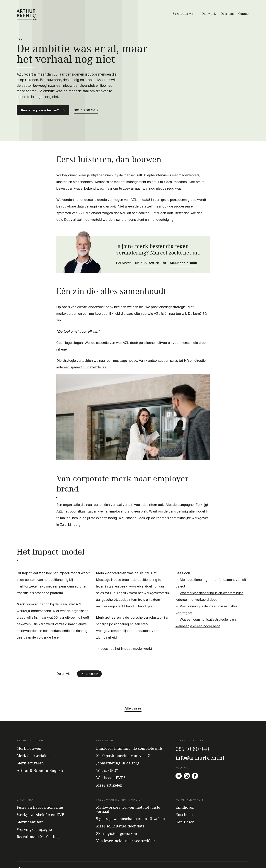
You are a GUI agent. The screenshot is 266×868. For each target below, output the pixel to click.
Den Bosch (185, 808)
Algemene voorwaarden (225, 858)
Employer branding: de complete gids (129, 734)
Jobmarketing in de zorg (118, 749)
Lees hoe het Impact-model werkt (126, 634)
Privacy (245, 858)
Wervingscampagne (34, 815)
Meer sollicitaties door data (120, 812)
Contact (244, 14)
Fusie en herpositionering (40, 793)
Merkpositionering (194, 565)
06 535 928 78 (147, 249)
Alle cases (133, 694)
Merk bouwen (29, 734)
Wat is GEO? (107, 756)
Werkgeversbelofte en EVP (40, 800)
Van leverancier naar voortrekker (126, 827)
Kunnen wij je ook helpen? (40, 103)
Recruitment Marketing (38, 822)
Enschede (184, 800)
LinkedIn (92, 659)
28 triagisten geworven (117, 819)
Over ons (227, 14)
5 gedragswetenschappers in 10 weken (131, 804)
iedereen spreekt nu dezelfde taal (82, 353)
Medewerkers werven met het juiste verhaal (128, 795)
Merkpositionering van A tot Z (123, 741)
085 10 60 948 (86, 103)
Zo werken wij (185, 14)
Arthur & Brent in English (40, 756)
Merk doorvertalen (33, 741)
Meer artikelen (109, 771)
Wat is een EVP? (111, 763)
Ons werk (209, 14)
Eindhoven (185, 793)
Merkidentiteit (30, 808)
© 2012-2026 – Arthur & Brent (194, 858)
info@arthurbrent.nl (200, 743)
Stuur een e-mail (183, 249)
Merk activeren (30, 749)
